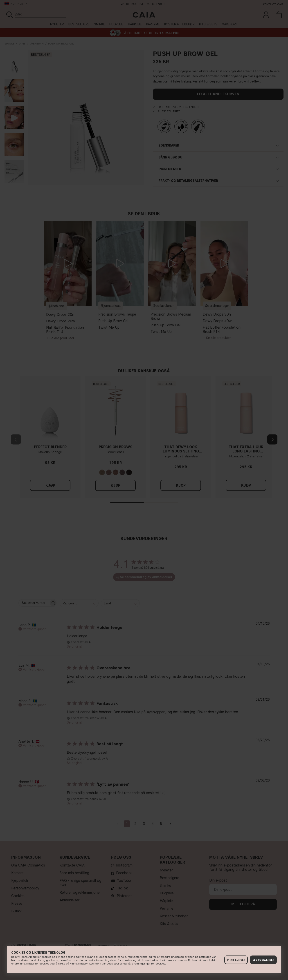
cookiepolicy (115, 963)
